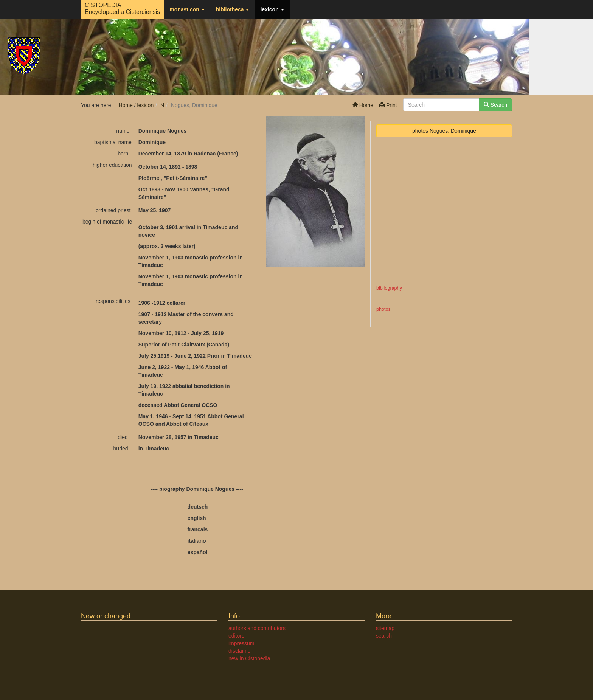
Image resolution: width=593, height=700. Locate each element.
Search (495, 105)
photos (383, 309)
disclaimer (240, 651)
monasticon (187, 9)
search (384, 636)
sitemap (385, 628)
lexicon (272, 9)
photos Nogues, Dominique (444, 131)
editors (236, 636)
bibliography (389, 288)
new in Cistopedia (249, 658)
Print (388, 105)
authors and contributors (257, 628)
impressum (241, 643)
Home (363, 105)
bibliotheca (233, 9)
